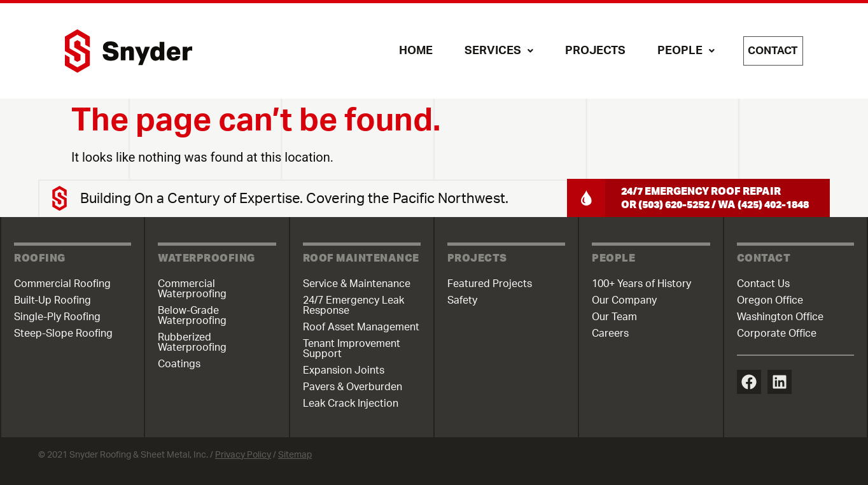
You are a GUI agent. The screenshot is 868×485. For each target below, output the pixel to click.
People (676, 51)
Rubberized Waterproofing (192, 342)
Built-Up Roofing (52, 300)
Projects (585, 51)
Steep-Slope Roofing (63, 334)
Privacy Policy (243, 455)
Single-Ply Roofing (57, 317)
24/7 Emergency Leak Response (353, 306)
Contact (768, 51)
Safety (462, 300)
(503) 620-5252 (674, 204)
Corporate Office (777, 334)
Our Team (614, 317)
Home (406, 51)
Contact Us (763, 284)
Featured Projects (490, 284)
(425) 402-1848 (773, 204)
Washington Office (780, 317)
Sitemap (295, 455)
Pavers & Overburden (353, 387)
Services (489, 51)
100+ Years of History (641, 284)
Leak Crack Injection (351, 404)
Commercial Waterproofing (192, 289)
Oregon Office (770, 300)
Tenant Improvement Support (352, 349)
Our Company (624, 300)
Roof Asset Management (361, 327)
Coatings (179, 364)
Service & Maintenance (357, 284)
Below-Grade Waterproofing (192, 316)
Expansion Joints (344, 370)
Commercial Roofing (62, 284)
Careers (610, 334)
